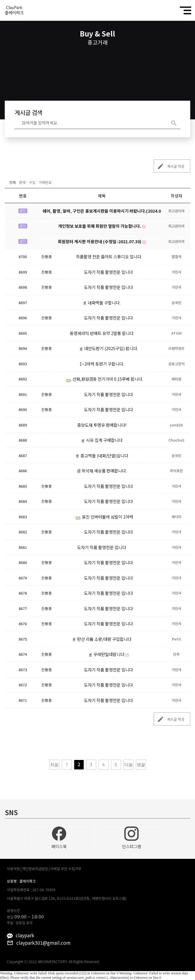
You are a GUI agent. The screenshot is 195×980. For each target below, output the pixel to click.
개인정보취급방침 (35, 868)
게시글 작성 (169, 166)
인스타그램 (132, 838)
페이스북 (59, 838)
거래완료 (45, 182)
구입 (32, 182)
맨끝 (141, 765)
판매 (22, 182)
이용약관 (13, 868)
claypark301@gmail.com (43, 943)
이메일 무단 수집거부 (66, 868)
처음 (54, 765)
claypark (25, 935)
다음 (129, 765)
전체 (12, 182)
